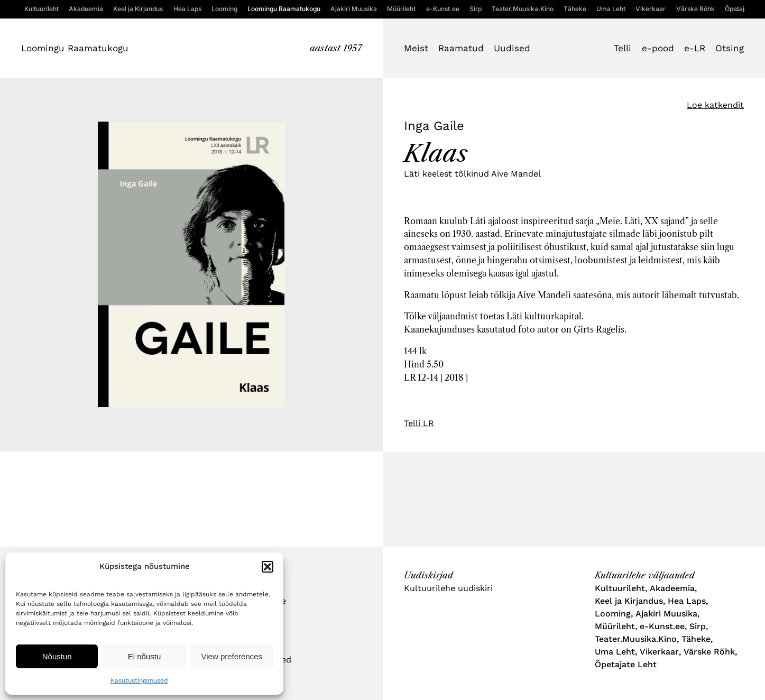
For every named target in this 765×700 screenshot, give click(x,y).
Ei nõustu (145, 656)
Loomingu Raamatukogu (75, 48)
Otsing (730, 48)
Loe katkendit (715, 105)
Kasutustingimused (139, 680)
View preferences (232, 656)
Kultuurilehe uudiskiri (448, 588)
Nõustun (57, 656)
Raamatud (461, 48)
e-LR (695, 48)
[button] (268, 567)
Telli (623, 48)
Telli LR (419, 423)
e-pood (658, 48)
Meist (416, 48)
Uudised (512, 48)
